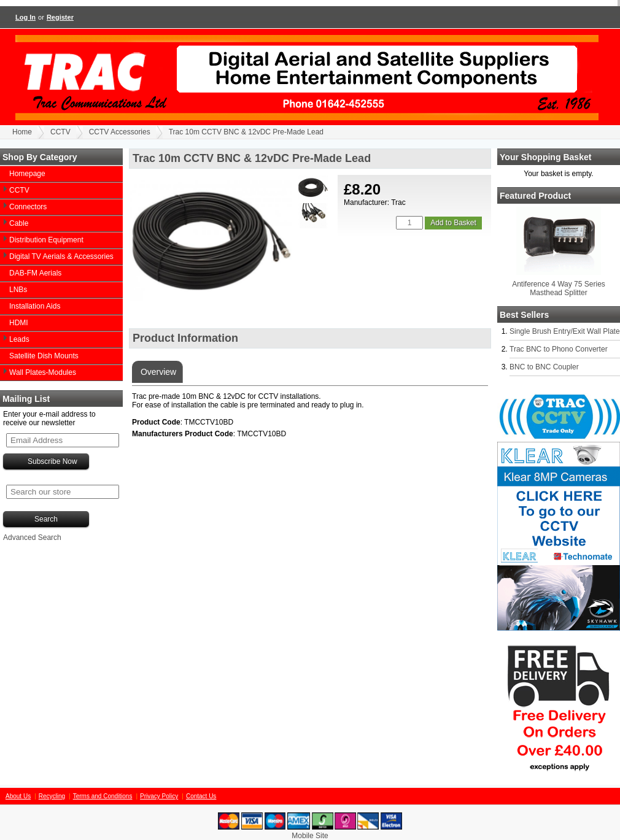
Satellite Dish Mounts (44, 356)
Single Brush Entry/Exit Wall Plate (565, 331)
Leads (19, 339)
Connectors (28, 207)
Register (60, 17)
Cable (19, 223)
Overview (157, 372)
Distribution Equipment (46, 240)
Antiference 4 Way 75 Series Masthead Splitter (559, 288)
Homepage (27, 174)
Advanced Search (32, 538)
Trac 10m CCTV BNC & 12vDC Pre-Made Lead (246, 132)
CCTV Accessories (120, 132)
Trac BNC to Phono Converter (559, 349)
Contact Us (201, 796)
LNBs (18, 290)
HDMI (19, 323)
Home (22, 132)
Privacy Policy (159, 796)
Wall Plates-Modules (43, 372)
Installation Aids (35, 306)
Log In (25, 17)
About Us (18, 796)
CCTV (60, 132)
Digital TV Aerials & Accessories (61, 256)
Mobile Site (310, 836)
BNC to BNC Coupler (544, 367)
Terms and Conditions (103, 796)
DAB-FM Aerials (35, 273)
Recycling (52, 796)
